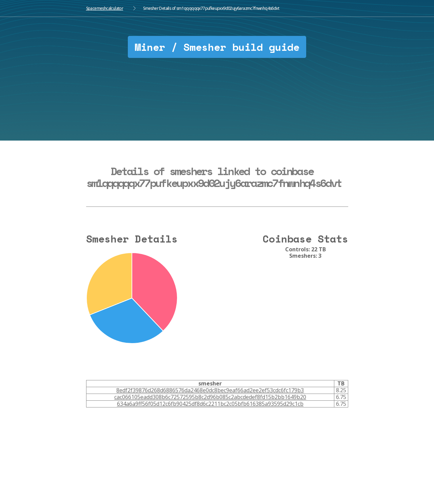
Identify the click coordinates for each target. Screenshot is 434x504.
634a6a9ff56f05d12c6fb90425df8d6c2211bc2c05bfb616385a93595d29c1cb (210, 404)
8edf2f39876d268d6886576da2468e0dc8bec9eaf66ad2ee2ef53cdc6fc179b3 (210, 390)
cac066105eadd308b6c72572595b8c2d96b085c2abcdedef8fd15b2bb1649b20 (210, 397)
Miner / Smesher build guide (217, 47)
